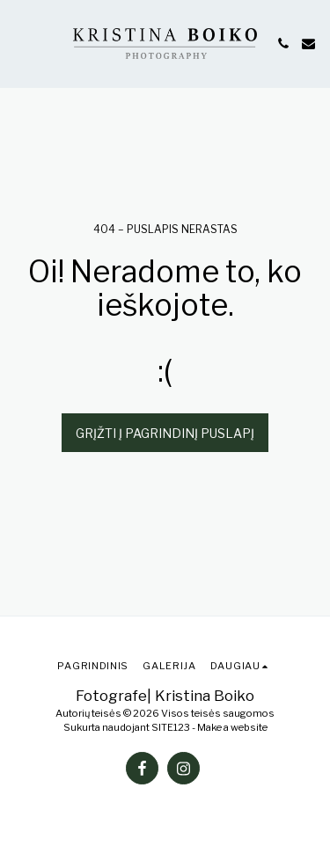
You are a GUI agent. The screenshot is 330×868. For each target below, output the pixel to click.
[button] (19, 43)
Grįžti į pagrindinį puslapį (165, 433)
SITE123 (171, 727)
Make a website (232, 727)
